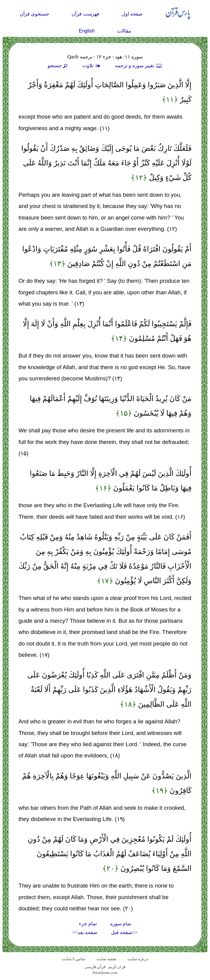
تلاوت (92, 66)
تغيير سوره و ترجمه (139, 66)
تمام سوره (121, 924)
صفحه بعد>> (85, 932)
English (87, 31)
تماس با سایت (74, 959)
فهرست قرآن (85, 14)
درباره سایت (138, 959)
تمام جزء (88, 924)
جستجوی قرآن (34, 14)
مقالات (124, 31)
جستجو (58, 66)
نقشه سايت (106, 959)
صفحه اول (132, 14)
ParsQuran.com (105, 973)
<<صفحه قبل (124, 932)
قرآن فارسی (95, 967)
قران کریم (117, 967)
